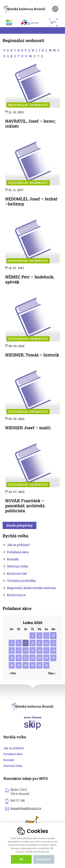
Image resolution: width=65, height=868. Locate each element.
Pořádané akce (18, 552)
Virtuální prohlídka (21, 581)
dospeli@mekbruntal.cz (26, 808)
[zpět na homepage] (24, 8)
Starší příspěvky (19, 525)
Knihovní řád (17, 574)
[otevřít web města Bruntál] (11, 22)
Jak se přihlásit (18, 545)
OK (21, 859)
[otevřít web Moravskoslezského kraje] (34, 22)
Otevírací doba (18, 566)
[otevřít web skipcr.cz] (33, 723)
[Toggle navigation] (5, 30)
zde (47, 852)
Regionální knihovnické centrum (31, 588)
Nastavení (44, 859)
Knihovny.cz (16, 595)
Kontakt (13, 559)
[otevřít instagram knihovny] (55, 9)
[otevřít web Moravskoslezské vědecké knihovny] (55, 22)
